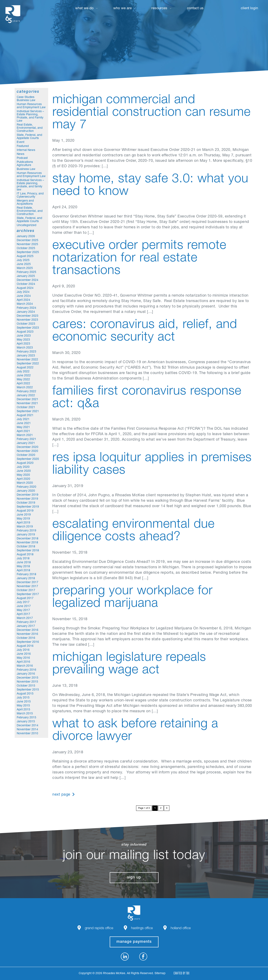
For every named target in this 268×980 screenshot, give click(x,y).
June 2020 (24, 471)
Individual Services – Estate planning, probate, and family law (30, 185)
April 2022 (23, 384)
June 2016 (24, 654)
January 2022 (26, 396)
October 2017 (26, 590)
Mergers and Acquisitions (25, 203)
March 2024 (25, 304)
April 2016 (23, 662)
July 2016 (23, 650)
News (21, 154)
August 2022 (25, 368)
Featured (23, 146)
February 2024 (26, 308)
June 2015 (24, 702)
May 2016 (23, 658)
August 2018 (25, 555)
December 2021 (28, 400)
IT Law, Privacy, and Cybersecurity (30, 195)
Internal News (26, 150)
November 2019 (27, 499)
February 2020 (26, 487)
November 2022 (27, 360)
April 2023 (23, 344)
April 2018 (23, 571)
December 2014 (28, 726)
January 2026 (26, 237)
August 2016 (25, 646)
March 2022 (25, 388)
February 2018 (26, 575)
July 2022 (23, 372)
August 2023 (25, 332)
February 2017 (26, 622)
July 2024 (23, 292)
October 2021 (26, 408)
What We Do (84, 8)
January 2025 (26, 276)
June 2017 (24, 606)
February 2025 (26, 272)
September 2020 (28, 459)
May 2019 (23, 519)
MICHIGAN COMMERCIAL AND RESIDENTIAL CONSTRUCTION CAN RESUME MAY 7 (151, 113)
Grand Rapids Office (99, 928)
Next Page (61, 795)
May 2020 (23, 475)
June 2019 (24, 515)
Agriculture (24, 165)
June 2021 (24, 423)
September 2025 (28, 252)
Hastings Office (142, 928)
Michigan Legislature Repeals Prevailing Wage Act (129, 664)
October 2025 (26, 248)
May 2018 (23, 567)
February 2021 (26, 439)
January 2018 (26, 579)
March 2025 (25, 268)
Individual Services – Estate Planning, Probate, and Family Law (30, 116)
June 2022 (24, 376)
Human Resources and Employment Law (31, 106)
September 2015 (28, 690)
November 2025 (27, 244)
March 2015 (25, 714)
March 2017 (25, 618)
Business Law (26, 100)
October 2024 (26, 284)
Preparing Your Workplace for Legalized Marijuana (133, 598)
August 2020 (25, 463)
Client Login (249, 8)
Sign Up (134, 878)
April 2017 (23, 614)
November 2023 (27, 320)
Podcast (22, 158)
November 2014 (27, 730)
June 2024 (24, 296)
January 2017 (26, 626)
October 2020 (26, 455)
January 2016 (26, 674)
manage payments (134, 942)
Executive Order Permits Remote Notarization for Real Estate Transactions (139, 259)
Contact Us (195, 8)
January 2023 (26, 356)
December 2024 (28, 280)
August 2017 (25, 598)
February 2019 (26, 531)
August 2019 (25, 511)
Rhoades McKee (13, 14)
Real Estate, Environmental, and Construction (30, 128)
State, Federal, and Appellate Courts (29, 137)
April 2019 (23, 523)
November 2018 (27, 543)
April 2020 (23, 479)
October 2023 (26, 324)
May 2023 (23, 340)
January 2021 (26, 443)
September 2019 (28, 507)
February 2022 (26, 392)
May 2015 (23, 706)
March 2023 (25, 348)
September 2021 (28, 412)
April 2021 (23, 431)
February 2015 (26, 718)
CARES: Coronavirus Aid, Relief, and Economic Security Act (145, 332)
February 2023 (26, 352)
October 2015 (26, 686)
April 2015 (23, 710)
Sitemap (160, 974)
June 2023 (24, 336)
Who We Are (122, 8)
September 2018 (28, 551)
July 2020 (23, 467)
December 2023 (28, 316)
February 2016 (26, 670)
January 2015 (26, 722)
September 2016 (28, 642)
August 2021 (25, 415)
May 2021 (23, 427)
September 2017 (28, 594)
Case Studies (26, 97)
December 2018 (28, 539)
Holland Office (181, 928)
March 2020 (25, 483)
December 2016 (28, 630)
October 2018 (26, 547)
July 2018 (23, 559)
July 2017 (23, 602)
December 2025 (28, 240)
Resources (159, 8)
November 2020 (27, 451)
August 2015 (25, 694)
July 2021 (23, 419)
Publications (25, 162)
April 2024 (23, 300)
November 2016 (27, 634)
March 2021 (25, 435)
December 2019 (28, 495)
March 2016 (25, 666)
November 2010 (27, 734)
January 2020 (26, 491)
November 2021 (27, 404)
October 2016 (26, 638)
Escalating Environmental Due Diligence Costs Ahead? (133, 531)
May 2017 (23, 610)
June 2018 (24, 563)
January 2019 (26, 535)
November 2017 (27, 586)
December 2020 (28, 447)
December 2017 (28, 583)
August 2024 (25, 288)
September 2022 (28, 364)
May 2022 (23, 380)
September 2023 (28, 328)
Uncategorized (26, 225)
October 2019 (26, 503)
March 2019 (25, 527)
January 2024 (26, 312)
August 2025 (25, 256)
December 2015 (28, 678)
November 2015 (27, 682)
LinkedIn (125, 957)
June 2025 (24, 264)
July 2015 (23, 698)
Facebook (143, 957)
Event (21, 142)
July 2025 (23, 260)
